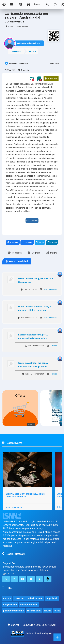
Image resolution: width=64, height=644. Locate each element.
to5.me (47, 611)
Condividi (13, 242)
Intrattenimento (14, 507)
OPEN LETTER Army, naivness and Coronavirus (36, 280)
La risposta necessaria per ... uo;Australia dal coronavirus (33, 336)
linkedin (52, 242)
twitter (40, 242)
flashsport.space (29, 604)
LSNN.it (7, 598)
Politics (54, 374)
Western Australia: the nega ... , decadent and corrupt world (34, 365)
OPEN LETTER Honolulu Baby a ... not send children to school (36, 308)
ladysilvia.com (35, 598)
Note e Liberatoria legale (39, 633)
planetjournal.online (13, 611)
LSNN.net (19, 598)
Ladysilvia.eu (10, 604)
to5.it (57, 611)
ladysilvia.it (52, 598)
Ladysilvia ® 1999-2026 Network (40, 625)
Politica (32, 51)
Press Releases (50, 289)
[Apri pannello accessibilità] (21, 4)
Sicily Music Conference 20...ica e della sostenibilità (25, 495)
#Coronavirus (32, 221)
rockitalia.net (34, 611)
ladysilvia (16, 51)
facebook (27, 242)
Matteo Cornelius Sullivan (28, 43)
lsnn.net (13, 625)
